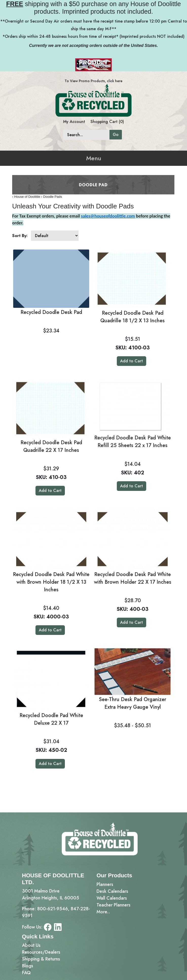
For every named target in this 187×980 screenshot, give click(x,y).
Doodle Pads (52, 197)
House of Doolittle (27, 197)
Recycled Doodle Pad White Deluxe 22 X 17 (51, 719)
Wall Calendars (112, 898)
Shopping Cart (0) (107, 122)
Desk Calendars (112, 891)
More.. (103, 912)
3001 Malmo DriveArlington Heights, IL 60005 (51, 894)
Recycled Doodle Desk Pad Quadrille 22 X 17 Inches (51, 446)
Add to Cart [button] (132, 361)
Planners (105, 884)
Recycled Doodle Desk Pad (51, 312)
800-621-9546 (53, 909)
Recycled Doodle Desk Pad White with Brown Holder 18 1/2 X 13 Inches (51, 582)
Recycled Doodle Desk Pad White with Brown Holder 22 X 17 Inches (133, 578)
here (119, 81)
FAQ (26, 973)
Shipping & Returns (41, 959)
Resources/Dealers (41, 952)
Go (116, 135)
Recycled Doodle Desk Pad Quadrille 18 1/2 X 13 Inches (133, 317)
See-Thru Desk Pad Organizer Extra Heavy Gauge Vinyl (133, 703)
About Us (31, 945)
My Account (74, 122)
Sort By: (20, 236)
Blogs (28, 966)
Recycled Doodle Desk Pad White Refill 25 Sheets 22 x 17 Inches (133, 442)
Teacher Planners (114, 905)
